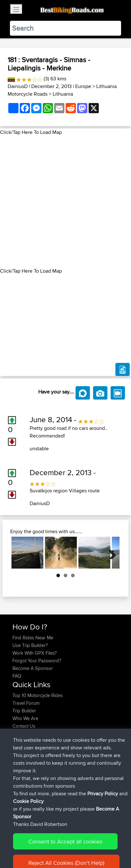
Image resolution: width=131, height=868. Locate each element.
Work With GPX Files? (35, 653)
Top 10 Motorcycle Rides (38, 695)
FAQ (17, 676)
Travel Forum (26, 703)
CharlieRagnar (28, 791)
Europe (83, 86)
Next (110, 553)
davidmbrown (27, 760)
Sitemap (72, 843)
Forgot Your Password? (37, 661)
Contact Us (24, 726)
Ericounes (23, 783)
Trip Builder (24, 711)
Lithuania (63, 94)
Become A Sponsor (33, 668)
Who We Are (25, 718)
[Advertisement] (65, 202)
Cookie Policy (19, 851)
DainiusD (18, 86)
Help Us (21, 734)
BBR (49, 753)
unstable (39, 449)
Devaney (22, 768)
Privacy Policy (98, 843)
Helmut (20, 776)
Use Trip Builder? (30, 645)
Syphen (21, 753)
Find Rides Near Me (33, 638)
